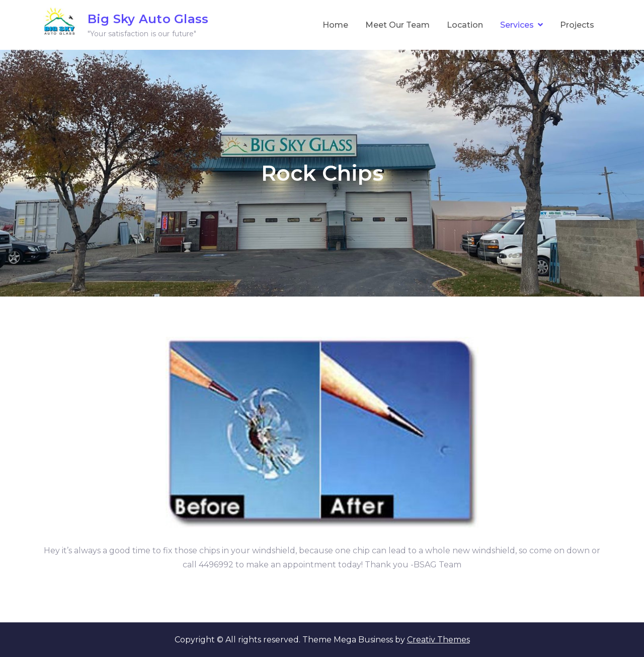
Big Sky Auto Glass (148, 19)
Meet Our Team (397, 25)
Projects (577, 25)
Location (465, 25)
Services (517, 25)
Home (335, 25)
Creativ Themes (438, 640)
